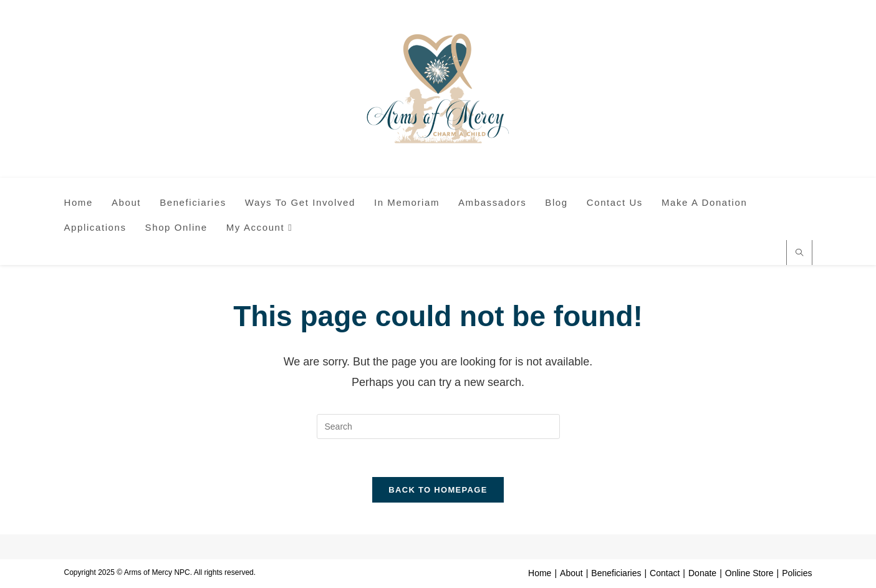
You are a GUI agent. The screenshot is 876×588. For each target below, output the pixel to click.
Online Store (749, 573)
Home (540, 573)
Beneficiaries (616, 573)
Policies (797, 573)
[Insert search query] (438, 427)
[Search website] (799, 254)
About (571, 573)
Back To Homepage (438, 490)
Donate (702, 573)
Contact (665, 573)
